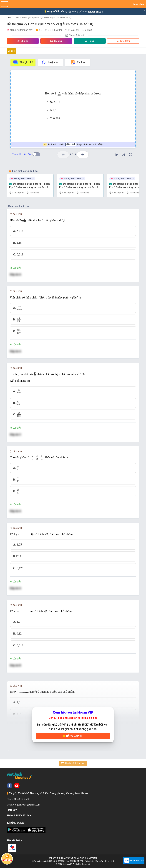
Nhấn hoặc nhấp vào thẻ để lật (73, 145)
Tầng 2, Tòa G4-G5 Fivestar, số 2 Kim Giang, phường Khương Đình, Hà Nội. (49, 793)
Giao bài (56, 41)
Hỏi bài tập (7, 858)
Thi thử (78, 62)
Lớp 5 (9, 18)
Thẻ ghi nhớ (23, 62)
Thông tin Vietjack (20, 816)
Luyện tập (50, 62)
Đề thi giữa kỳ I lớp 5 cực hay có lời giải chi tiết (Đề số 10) (47, 18)
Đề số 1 (11, 51)
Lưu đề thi (123, 41)
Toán (17, 18)
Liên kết (13, 810)
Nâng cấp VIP (73, 736)
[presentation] (58, 94)
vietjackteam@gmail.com (27, 805)
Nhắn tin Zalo (134, 861)
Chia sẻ (23, 41)
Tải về (90, 41)
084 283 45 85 (22, 799)
